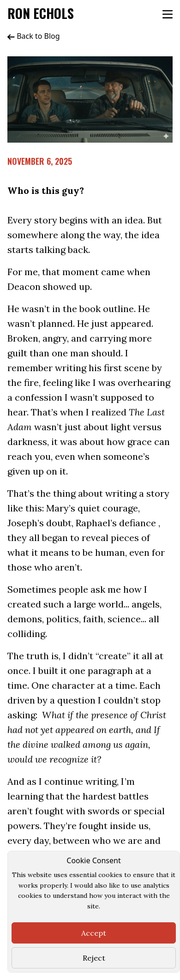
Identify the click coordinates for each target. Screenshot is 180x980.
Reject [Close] (94, 958)
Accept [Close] (94, 933)
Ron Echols (41, 13)
